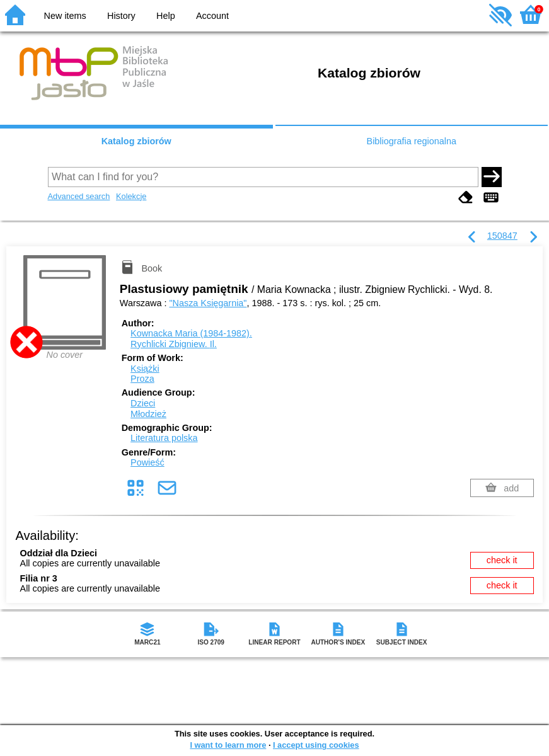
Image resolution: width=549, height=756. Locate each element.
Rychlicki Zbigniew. (174, 344)
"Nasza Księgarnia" (208, 303)
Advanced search (79, 196)
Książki (145, 369)
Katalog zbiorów (136, 141)
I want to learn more (228, 745)
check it (502, 560)
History (121, 16)
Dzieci (143, 403)
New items (65, 16)
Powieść (147, 462)
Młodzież (148, 414)
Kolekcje (131, 196)
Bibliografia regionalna (412, 141)
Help (166, 16)
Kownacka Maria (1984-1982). (191, 333)
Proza (142, 379)
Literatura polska (164, 438)
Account (212, 16)
